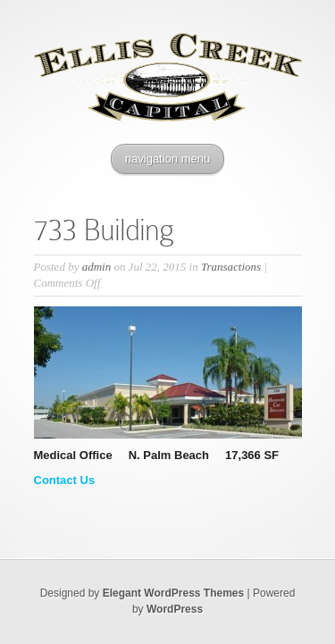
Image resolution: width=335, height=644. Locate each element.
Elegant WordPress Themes (174, 593)
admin (97, 267)
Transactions (231, 267)
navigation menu (167, 159)
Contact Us (65, 480)
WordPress (175, 609)
